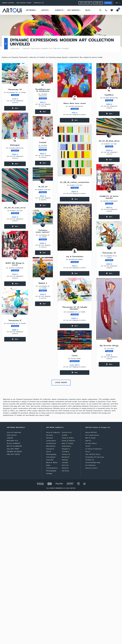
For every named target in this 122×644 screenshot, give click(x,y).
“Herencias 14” (15, 90)
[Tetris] (75, 340)
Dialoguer (15, 145)
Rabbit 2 (43, 283)
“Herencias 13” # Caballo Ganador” (75, 308)
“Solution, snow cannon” (43, 231)
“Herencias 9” (15, 321)
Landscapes (51, 441)
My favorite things (109, 346)
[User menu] (118, 3)
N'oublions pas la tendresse (43, 90)
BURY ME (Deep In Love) (15, 264)
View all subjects (53, 432)
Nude (48, 465)
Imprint (88, 441)
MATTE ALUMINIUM (14, 446)
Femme (43, 143)
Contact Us (39, 3)
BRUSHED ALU (12, 441)
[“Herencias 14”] (15, 73)
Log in (108, 3)
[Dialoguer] (15, 126)
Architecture (51, 443)
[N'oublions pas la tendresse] (43, 73)
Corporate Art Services (95, 457)
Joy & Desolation (75, 257)
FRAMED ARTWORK (14, 452)
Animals (65, 463)
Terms (88, 446)
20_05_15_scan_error (15, 208)
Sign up (98, 3)
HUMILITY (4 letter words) (109, 197)
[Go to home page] (12, 10)
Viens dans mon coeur (75, 104)
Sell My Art (85, 3)
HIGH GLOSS (12, 435)
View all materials (14, 432)
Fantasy (65, 460)
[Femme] (43, 126)
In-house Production (94, 449)
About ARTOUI (8, 3)
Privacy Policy (91, 443)
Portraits (50, 435)
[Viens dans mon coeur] (75, 80)
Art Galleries (91, 465)
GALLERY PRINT (13, 449)
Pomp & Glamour (69, 441)
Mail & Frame (90, 438)
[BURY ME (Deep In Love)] (15, 244)
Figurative (50, 449)
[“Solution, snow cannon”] (43, 217)
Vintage (49, 473)
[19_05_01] (43, 174)
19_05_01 (43, 187)
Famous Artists (91, 468)
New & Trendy (67, 443)
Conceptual (51, 457)
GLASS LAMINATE (14, 443)
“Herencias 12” (109, 253)
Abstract (50, 438)
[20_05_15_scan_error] (15, 185)
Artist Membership (93, 463)
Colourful (50, 460)
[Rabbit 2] (43, 267)
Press (88, 452)
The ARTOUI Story (24, 3)
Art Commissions (92, 435)
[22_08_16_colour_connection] (75, 151)
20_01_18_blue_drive (109, 141)
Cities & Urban (68, 438)
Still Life (65, 465)
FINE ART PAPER (13, 454)
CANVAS (10, 438)
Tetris (75, 356)
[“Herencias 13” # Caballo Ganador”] (75, 290)
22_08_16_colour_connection (75, 183)
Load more (61, 383)
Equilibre (109, 95)
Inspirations (67, 446)
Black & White (52, 463)
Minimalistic (51, 446)
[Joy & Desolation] (75, 227)
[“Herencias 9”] (15, 301)
